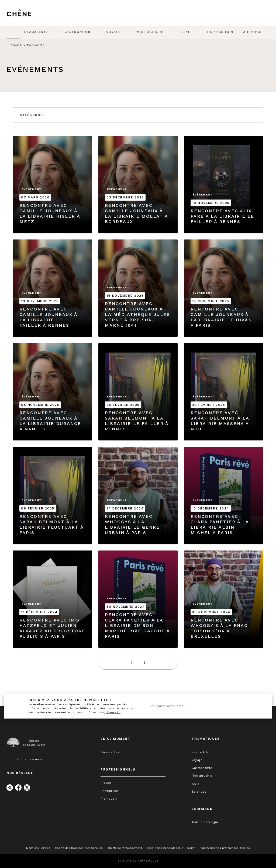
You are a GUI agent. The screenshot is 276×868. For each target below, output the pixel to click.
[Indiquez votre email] (198, 706)
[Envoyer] (257, 706)
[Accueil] (29, 13)
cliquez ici (113, 712)
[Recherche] (263, 13)
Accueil (16, 45)
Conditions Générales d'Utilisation (171, 848)
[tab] (13, 32)
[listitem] (10, 788)
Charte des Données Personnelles (79, 848)
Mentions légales (38, 848)
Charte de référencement (125, 848)
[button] (35, 115)
